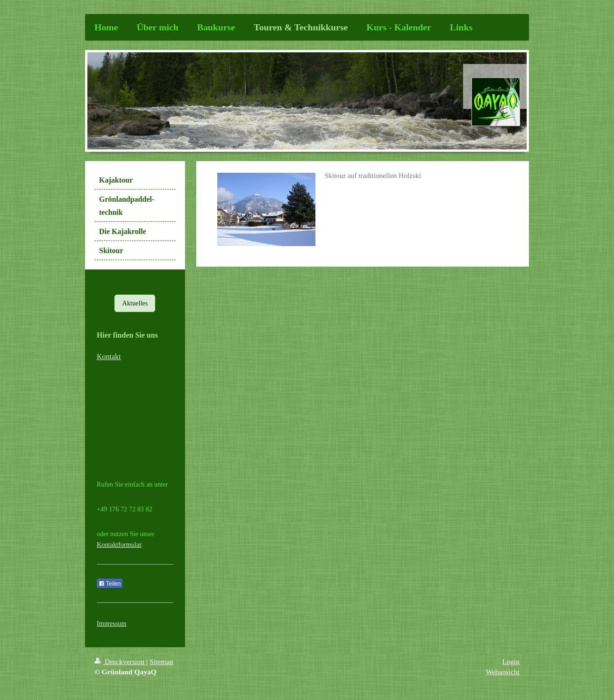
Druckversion (120, 661)
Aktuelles (135, 303)
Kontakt (109, 357)
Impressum (112, 623)
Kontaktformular (119, 544)
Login (511, 661)
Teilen (110, 584)
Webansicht (503, 672)
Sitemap (161, 661)
